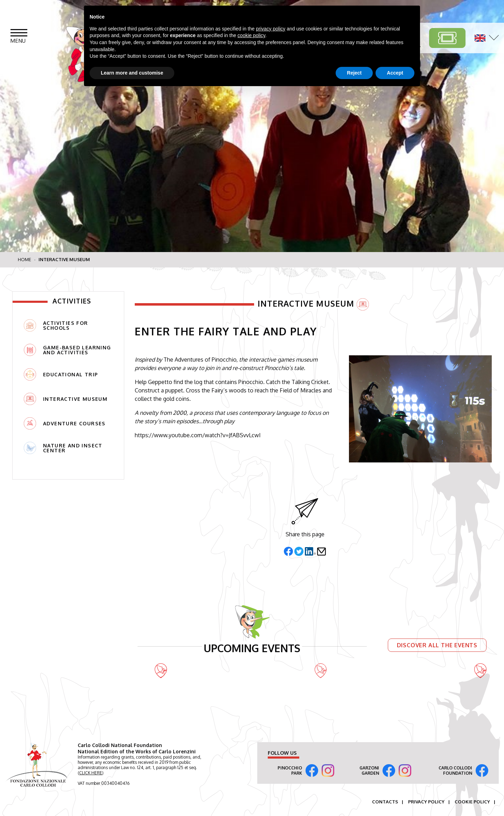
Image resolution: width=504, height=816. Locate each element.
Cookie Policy (472, 802)
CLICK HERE (91, 773)
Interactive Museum (66, 399)
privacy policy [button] (271, 29)
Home (24, 259)
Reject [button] (354, 73)
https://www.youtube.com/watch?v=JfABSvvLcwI (198, 435)
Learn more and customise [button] (132, 73)
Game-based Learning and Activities (68, 350)
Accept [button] (395, 73)
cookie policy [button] (251, 35)
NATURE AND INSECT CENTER (63, 448)
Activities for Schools (56, 325)
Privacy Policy (426, 802)
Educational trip (61, 374)
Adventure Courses (65, 423)
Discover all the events (437, 645)
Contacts (385, 802)
